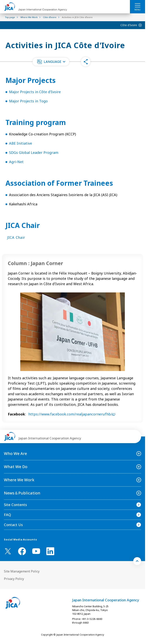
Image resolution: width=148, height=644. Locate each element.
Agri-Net (16, 162)
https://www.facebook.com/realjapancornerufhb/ (72, 414)
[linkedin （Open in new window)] (50, 551)
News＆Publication (22, 493)
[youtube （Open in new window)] (36, 551)
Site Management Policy (22, 571)
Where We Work (19, 480)
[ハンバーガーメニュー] (137, 5)
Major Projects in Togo (28, 101)
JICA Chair (16, 237)
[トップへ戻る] (137, 561)
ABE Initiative (21, 143)
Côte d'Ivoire (129, 25)
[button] (51, 62)
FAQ (7, 515)
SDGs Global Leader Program (34, 153)
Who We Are (15, 453)
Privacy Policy (14, 579)
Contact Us (13, 525)
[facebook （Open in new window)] (22, 551)
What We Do (16, 467)
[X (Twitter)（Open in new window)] (8, 551)
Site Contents (15, 505)
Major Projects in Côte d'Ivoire (35, 92)
